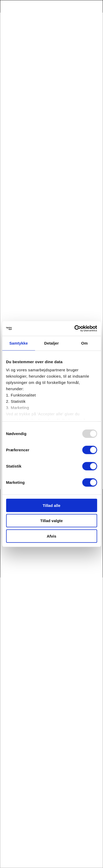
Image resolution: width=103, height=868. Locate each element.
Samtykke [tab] (19, 343)
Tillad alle (51, 505)
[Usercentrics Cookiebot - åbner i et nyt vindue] (74, 329)
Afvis (51, 536)
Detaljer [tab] (52, 343)
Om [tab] (84, 343)
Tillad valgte (51, 521)
